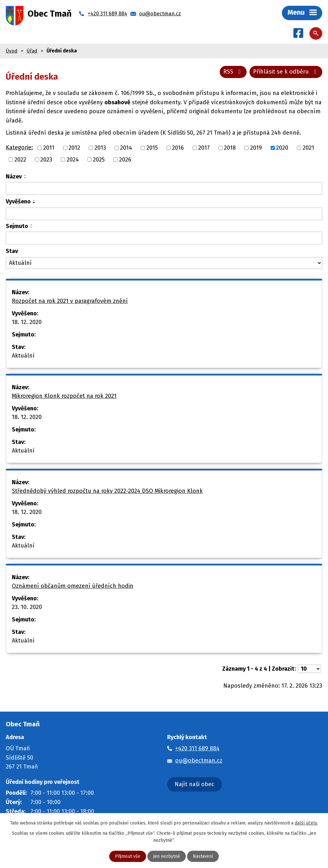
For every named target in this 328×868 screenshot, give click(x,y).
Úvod (12, 51)
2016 (178, 148)
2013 (100, 148)
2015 (152, 148)
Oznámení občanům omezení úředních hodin (73, 586)
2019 (256, 148)
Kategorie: (19, 147)
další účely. (306, 823)
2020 (282, 148)
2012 (74, 148)
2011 (49, 148)
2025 (99, 159)
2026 (125, 159)
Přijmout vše (128, 856)
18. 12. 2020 (27, 322)
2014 (126, 148)
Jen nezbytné (167, 856)
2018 (230, 148)
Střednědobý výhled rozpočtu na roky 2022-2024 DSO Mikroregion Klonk (107, 491)
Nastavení (203, 856)
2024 (73, 159)
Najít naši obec (194, 784)
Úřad (32, 51)
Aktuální (23, 356)
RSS (233, 72)
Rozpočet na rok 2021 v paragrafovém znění (70, 301)
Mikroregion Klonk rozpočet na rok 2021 (64, 396)
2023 (46, 159)
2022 (20, 159)
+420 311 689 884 (197, 748)
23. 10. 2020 (27, 607)
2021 (308, 148)
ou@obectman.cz (199, 761)
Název (14, 177)
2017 (204, 148)
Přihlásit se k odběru (286, 72)
